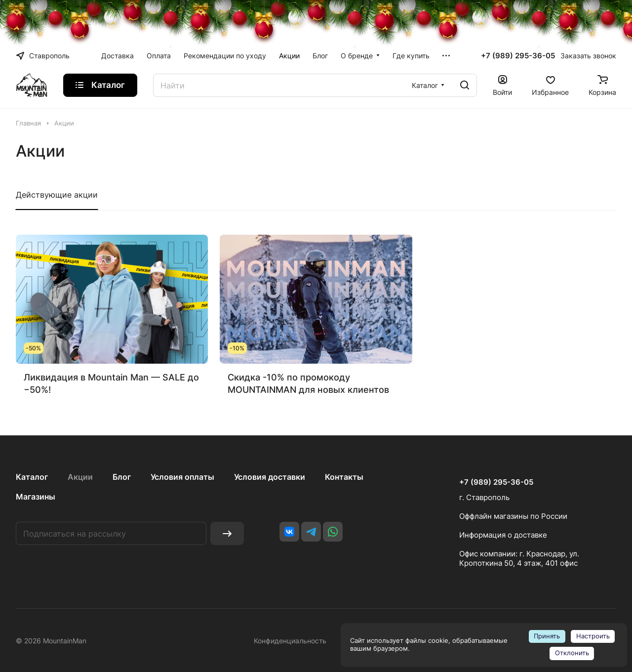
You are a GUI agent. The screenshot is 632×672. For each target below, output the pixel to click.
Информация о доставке (503, 535)
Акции (80, 477)
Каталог (32, 477)
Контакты (344, 477)
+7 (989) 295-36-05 (518, 56)
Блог (122, 477)
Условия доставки (270, 477)
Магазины (36, 497)
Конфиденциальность (290, 641)
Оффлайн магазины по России (513, 516)
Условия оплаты (182, 477)
